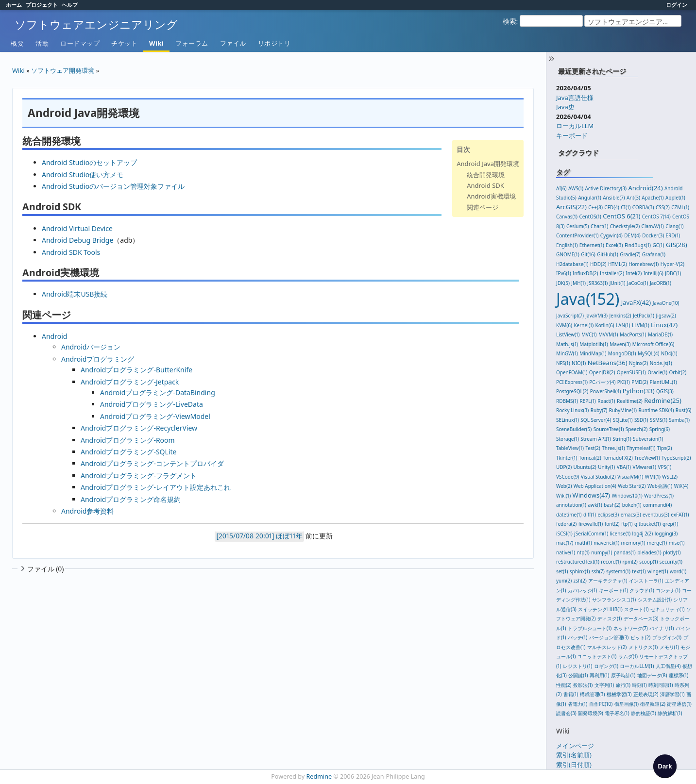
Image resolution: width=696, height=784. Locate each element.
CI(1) (626, 207)
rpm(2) (630, 562)
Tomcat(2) (590, 458)
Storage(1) (568, 439)
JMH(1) (578, 283)
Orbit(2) (678, 372)
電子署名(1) (617, 713)
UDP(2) (564, 467)
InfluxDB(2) (585, 273)
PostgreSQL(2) (572, 391)
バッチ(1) (577, 637)
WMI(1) (653, 477)
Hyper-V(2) (672, 264)
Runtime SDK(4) (656, 410)
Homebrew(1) (644, 264)
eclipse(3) (608, 515)
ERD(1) (673, 235)
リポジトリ (274, 43)
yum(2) (564, 581)
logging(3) (666, 534)
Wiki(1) (563, 496)
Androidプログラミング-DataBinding (158, 392)
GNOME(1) (568, 254)
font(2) (612, 524)
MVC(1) (589, 334)
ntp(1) (583, 552)
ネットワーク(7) (631, 628)
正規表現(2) (646, 694)
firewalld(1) (591, 524)
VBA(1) (624, 467)
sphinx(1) (580, 571)
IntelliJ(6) (654, 273)
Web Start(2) (632, 486)
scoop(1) (648, 562)
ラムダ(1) (628, 656)
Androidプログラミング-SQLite (128, 452)
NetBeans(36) (608, 363)
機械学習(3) (619, 694)
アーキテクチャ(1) (608, 581)
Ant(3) (633, 198)
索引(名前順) (574, 755)
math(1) (584, 543)
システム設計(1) (655, 600)
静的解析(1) (670, 713)
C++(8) (595, 207)
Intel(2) (634, 273)
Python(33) (639, 391)
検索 (509, 21)
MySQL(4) (648, 353)
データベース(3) (641, 618)
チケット (124, 43)
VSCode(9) (568, 477)
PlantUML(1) (663, 382)
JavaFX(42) (636, 302)
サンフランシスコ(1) (614, 600)
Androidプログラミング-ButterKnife (136, 370)
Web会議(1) (660, 486)
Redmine (319, 776)
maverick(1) (606, 543)
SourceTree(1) (609, 429)
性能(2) (564, 685)
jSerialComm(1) (591, 534)
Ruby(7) (599, 410)
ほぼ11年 (289, 536)
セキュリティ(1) (667, 609)
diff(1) (590, 515)
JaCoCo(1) (638, 283)
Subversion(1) (648, 439)
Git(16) (588, 254)
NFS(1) (563, 363)
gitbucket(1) (647, 524)
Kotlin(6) (605, 325)
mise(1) (677, 543)
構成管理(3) (593, 694)
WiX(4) (681, 486)
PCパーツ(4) (602, 382)
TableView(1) (570, 448)
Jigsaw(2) (666, 316)
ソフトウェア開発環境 (63, 70)
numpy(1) (602, 552)
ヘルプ (70, 5)
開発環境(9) (591, 713)
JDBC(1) (673, 273)
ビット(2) (641, 637)
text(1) (639, 571)
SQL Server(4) (596, 420)
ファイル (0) (41, 569)
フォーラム (192, 43)
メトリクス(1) (643, 647)
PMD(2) (640, 382)
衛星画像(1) (627, 704)
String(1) (622, 439)
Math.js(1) (567, 344)
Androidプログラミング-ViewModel (155, 416)
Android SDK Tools (71, 252)
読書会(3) (566, 713)
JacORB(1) (661, 283)
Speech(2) (637, 429)
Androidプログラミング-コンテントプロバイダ (152, 463)
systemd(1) (618, 571)
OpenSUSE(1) (631, 372)
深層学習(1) (672, 694)
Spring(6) (660, 429)
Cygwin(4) (611, 235)
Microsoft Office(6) (653, 344)
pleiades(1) (649, 552)
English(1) (567, 245)
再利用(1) (599, 675)
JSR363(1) (597, 283)
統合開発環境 (486, 175)
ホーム (14, 5)
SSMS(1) (659, 420)
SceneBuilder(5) (574, 429)
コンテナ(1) (668, 590)
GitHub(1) (608, 254)
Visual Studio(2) (598, 477)
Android (54, 336)
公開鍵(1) (578, 675)
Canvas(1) (567, 217)
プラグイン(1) (667, 637)
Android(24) (645, 188)
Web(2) (564, 486)
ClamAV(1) (653, 226)
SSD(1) (641, 420)
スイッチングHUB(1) (600, 609)
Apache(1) (653, 198)
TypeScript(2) (676, 458)
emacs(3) (631, 515)
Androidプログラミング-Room (128, 440)
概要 (17, 43)
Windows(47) (591, 495)
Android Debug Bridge (77, 240)
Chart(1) (599, 226)
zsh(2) (580, 581)
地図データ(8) (652, 675)
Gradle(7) (630, 254)
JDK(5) (563, 283)
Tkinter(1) (567, 458)
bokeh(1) (632, 505)
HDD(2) (598, 264)
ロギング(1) (606, 666)
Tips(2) (665, 448)
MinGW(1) (567, 353)
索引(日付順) (574, 765)
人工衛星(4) (668, 666)
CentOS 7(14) (656, 217)
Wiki (156, 43)
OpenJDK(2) (602, 372)
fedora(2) (566, 524)
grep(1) (670, 524)
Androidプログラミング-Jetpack (130, 382)
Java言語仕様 (575, 98)
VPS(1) (664, 467)
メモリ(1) (669, 647)
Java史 (565, 107)
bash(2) (612, 505)
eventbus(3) (656, 515)
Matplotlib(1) (594, 344)
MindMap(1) (593, 353)
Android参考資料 (87, 511)
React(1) (606, 401)
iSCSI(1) (564, 534)
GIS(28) (677, 245)
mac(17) (565, 543)
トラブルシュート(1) (590, 628)
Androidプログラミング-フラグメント (139, 475)
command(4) (657, 505)
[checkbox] (665, 766)
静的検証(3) (644, 713)
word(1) (678, 571)
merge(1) (657, 543)
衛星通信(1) (679, 704)
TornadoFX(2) (618, 458)
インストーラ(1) (646, 581)
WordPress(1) (659, 496)
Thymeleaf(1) (641, 448)
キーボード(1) (613, 590)
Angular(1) (590, 198)
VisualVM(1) (630, 477)
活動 (42, 43)
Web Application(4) (595, 486)
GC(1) (659, 245)
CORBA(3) (643, 207)
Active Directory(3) (606, 188)
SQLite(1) (623, 420)
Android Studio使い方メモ (83, 175)
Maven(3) (620, 344)
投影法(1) (583, 685)
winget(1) (658, 571)
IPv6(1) (564, 273)
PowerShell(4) (606, 391)
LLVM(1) (641, 325)
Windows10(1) (627, 496)
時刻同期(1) (661, 685)
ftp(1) (627, 524)
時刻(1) (639, 685)
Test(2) (593, 448)
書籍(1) (571, 694)
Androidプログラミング (98, 359)
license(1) (620, 534)
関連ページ (483, 207)
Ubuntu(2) (585, 467)
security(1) (671, 562)
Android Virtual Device (77, 228)
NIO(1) (579, 363)
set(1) (562, 571)
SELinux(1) (568, 420)
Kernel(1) (584, 325)
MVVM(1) (608, 334)
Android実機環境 (491, 196)
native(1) (566, 552)
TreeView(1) (647, 458)
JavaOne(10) (666, 303)
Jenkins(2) (620, 316)
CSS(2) (663, 207)
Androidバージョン (91, 347)
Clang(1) (674, 226)
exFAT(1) (680, 515)
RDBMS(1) (567, 401)
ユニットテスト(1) (597, 656)
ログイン (677, 5)
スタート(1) (636, 609)
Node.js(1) (661, 363)
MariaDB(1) (660, 334)
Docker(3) (653, 235)
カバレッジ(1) (582, 590)
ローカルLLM (575, 126)
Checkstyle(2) (625, 226)
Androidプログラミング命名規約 (131, 499)
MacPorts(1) (633, 334)
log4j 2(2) (643, 534)
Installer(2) (612, 273)
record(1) (611, 562)
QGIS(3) (665, 391)
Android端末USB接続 (75, 294)
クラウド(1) (642, 590)
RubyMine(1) (623, 410)
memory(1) (633, 543)
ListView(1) (568, 334)
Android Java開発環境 (488, 164)
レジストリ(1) (577, 666)
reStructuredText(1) (578, 562)
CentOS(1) (590, 217)
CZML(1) (680, 207)
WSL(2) (670, 477)
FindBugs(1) (638, 245)
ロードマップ (80, 43)
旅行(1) (623, 685)
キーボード (572, 135)
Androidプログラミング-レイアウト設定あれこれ (156, 487)
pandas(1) (625, 552)
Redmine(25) (663, 400)
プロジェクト (42, 5)
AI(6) (561, 188)
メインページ (575, 746)
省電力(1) (577, 704)
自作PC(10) (601, 704)
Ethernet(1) (592, 245)
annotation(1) (571, 505)
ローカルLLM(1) (637, 666)
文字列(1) (604, 685)
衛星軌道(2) (653, 704)
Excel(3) (614, 245)
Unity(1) (606, 467)
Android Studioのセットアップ (89, 162)
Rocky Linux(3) (572, 410)
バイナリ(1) (662, 628)
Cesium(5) (578, 226)
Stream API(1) (595, 439)
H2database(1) (572, 264)
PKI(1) (624, 382)
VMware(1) (644, 467)
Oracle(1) (657, 372)
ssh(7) (598, 571)
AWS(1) (576, 188)
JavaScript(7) (570, 316)
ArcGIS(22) (571, 207)
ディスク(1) (610, 618)
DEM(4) (632, 235)
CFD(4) (612, 207)
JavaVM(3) (596, 316)
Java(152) (588, 299)
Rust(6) (684, 410)
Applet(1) (675, 198)
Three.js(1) (613, 448)
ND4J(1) (669, 353)
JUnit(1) (618, 283)
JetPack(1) (644, 316)
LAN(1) (623, 325)
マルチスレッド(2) (607, 647)
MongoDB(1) (622, 353)
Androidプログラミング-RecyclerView (139, 428)
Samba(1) (679, 420)
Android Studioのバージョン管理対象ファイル (113, 186)
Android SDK (485, 185)
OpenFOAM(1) (572, 372)
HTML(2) (618, 264)
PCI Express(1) (572, 382)
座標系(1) (679, 675)
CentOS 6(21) (621, 216)
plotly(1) (672, 552)
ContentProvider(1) (577, 235)
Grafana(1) (654, 254)
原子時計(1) (623, 675)
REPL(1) (587, 401)
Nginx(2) (638, 363)
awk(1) (595, 505)
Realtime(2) (630, 401)
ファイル (233, 43)
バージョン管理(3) (609, 637)
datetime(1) (569, 515)
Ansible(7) (614, 198)
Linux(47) (664, 325)
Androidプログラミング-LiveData (152, 404)
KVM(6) (564, 325)
